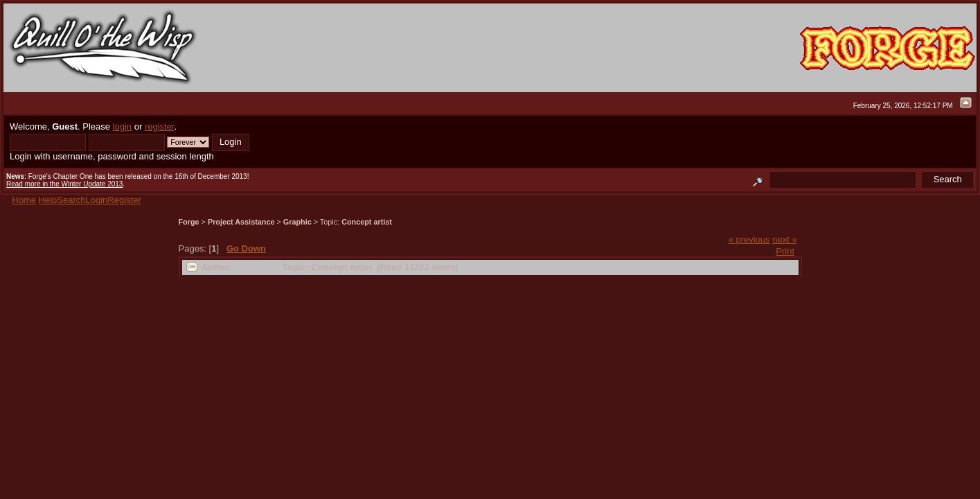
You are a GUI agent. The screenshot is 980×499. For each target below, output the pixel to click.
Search (71, 200)
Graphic (297, 222)
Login (97, 200)
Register (124, 200)
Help (48, 200)
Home (24, 200)
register (160, 126)
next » (784, 239)
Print (785, 251)
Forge (189, 222)
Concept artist (367, 222)
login (122, 126)
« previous (749, 239)
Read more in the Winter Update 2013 (64, 184)
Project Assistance (241, 222)
